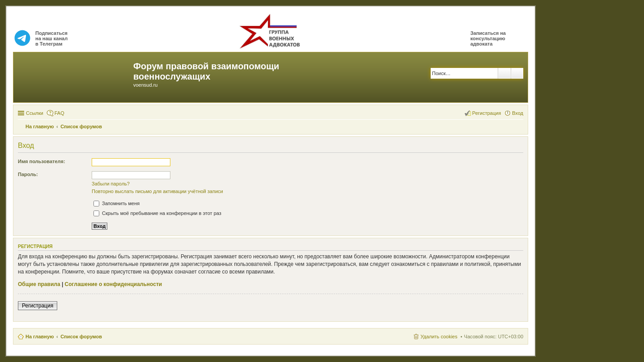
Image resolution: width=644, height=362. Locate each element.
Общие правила (39, 284)
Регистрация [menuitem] (487, 113)
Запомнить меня (117, 203)
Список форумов (81, 337)
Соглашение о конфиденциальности (114, 284)
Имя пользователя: (42, 161)
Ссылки (35, 113)
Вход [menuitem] (518, 113)
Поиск (504, 73)
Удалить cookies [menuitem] (439, 337)
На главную (40, 337)
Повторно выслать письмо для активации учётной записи (157, 191)
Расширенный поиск (517, 73)
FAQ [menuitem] (59, 113)
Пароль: (28, 174)
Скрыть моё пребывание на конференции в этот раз (157, 213)
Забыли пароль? (111, 184)
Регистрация (38, 306)
